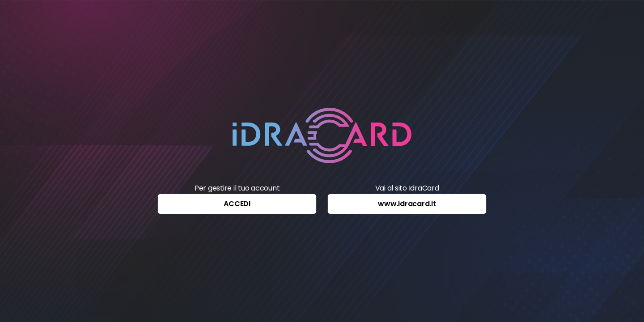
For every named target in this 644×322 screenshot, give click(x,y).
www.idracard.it (407, 204)
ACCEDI (237, 204)
